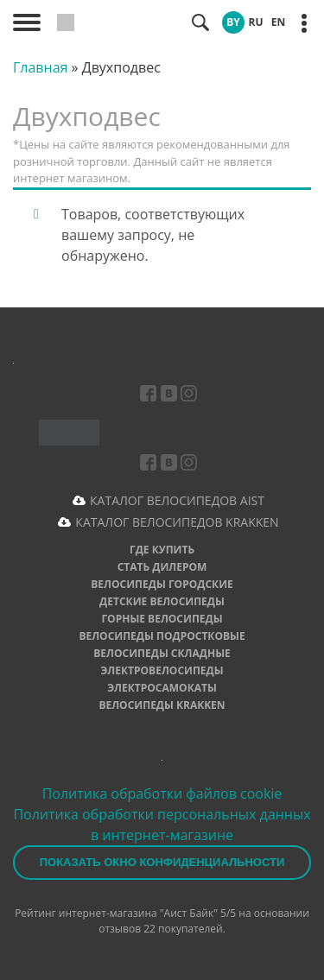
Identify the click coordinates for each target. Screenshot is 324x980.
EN (278, 22)
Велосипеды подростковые (162, 636)
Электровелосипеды (162, 670)
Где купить (162, 550)
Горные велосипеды (162, 619)
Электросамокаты (162, 688)
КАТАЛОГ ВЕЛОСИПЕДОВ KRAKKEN (177, 522)
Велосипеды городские (162, 584)
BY (233, 22)
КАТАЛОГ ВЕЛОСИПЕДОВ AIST (177, 500)
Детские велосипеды (162, 601)
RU (256, 22)
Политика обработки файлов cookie (162, 793)
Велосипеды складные (162, 653)
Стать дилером (162, 567)
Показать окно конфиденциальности (162, 862)
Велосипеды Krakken (162, 705)
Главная (40, 67)
